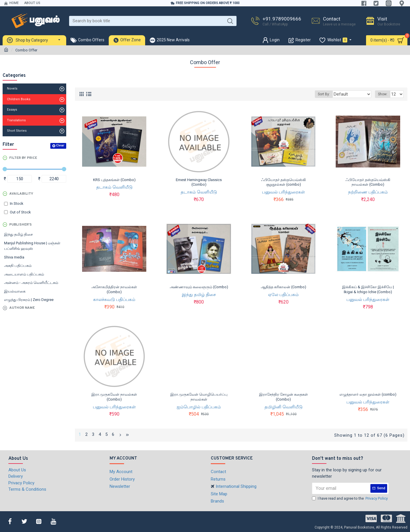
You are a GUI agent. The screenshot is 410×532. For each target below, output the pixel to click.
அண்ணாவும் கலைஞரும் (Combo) (199, 287)
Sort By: (330, 94)
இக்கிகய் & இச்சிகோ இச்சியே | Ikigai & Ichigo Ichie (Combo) (368, 289)
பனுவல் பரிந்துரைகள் (284, 192)
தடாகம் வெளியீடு (114, 187)
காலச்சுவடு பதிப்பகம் (114, 300)
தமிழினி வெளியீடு (284, 407)
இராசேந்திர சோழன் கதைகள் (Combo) (284, 397)
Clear (60, 146)
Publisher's (21, 225)
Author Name (22, 308)
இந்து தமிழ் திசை (199, 295)
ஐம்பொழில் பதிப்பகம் (199, 407)
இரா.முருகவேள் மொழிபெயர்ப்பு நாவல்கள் (199, 397)
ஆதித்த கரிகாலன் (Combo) (284, 287)
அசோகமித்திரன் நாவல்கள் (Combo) (114, 289)
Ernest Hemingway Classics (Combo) (199, 182)
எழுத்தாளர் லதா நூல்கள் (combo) (368, 394)
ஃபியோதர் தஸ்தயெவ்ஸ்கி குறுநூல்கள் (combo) (284, 182)
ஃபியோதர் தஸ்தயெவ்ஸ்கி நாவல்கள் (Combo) (368, 182)
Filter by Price (23, 158)
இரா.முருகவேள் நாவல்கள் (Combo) (114, 397)
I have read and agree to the (350, 498)
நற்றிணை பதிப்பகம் (368, 192)
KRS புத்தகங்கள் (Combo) (114, 180)
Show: (384, 94)
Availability (21, 194)
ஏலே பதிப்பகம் (283, 295)
